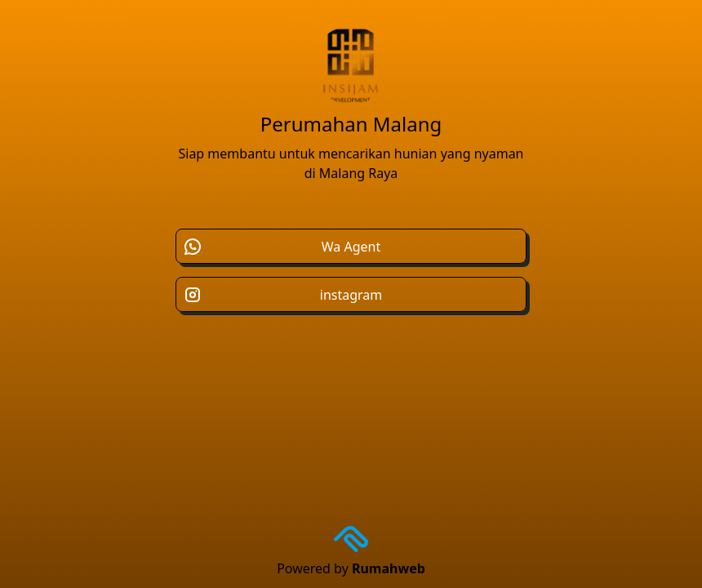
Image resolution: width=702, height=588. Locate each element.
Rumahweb (389, 568)
